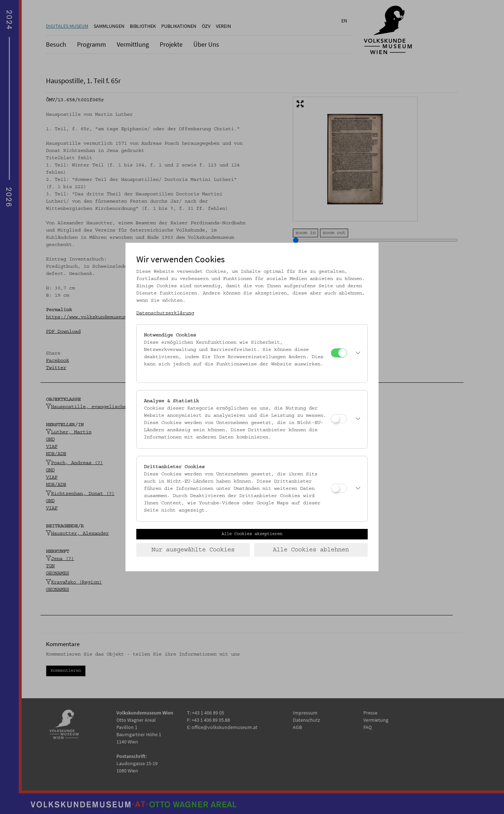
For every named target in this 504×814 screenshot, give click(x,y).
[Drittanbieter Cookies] (339, 488)
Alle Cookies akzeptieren (252, 534)
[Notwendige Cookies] (339, 353)
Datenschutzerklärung (165, 313)
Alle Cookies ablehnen (311, 550)
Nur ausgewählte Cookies (193, 550)
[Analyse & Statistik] (339, 419)
